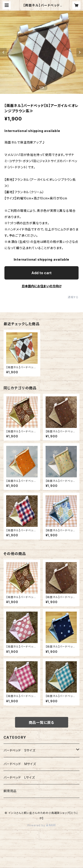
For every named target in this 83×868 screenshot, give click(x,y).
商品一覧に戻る (42, 722)
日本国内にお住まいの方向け (42, 286)
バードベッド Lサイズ (19, 777)
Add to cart (41, 273)
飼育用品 (10, 791)
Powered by (42, 825)
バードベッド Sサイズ (19, 750)
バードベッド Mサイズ (20, 764)
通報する (73, 297)
